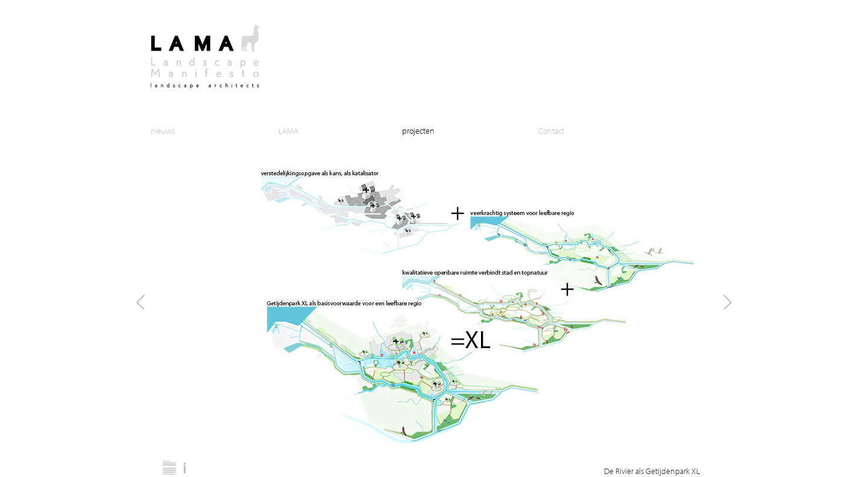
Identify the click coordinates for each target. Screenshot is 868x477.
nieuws (163, 130)
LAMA (288, 130)
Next (727, 302)
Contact (551, 130)
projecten (418, 130)
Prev (141, 302)
